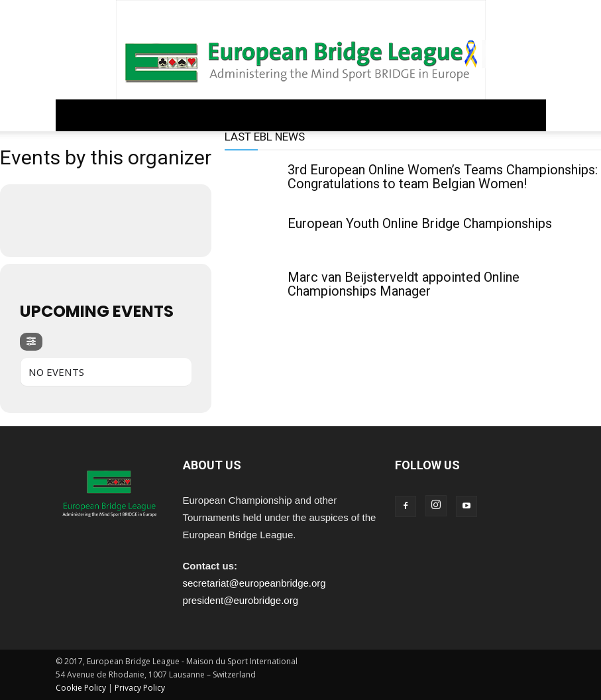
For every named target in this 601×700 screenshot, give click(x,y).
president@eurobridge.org (241, 600)
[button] (530, 115)
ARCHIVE (410, 115)
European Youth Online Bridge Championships (420, 223)
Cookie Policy (81, 688)
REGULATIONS (188, 115)
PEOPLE (369, 115)
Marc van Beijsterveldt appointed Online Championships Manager (404, 284)
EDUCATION (321, 115)
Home (73, 115)
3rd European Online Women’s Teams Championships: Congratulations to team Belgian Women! (443, 177)
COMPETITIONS (257, 115)
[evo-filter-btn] (31, 342)
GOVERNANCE (123, 115)
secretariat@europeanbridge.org (254, 583)
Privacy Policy (140, 688)
